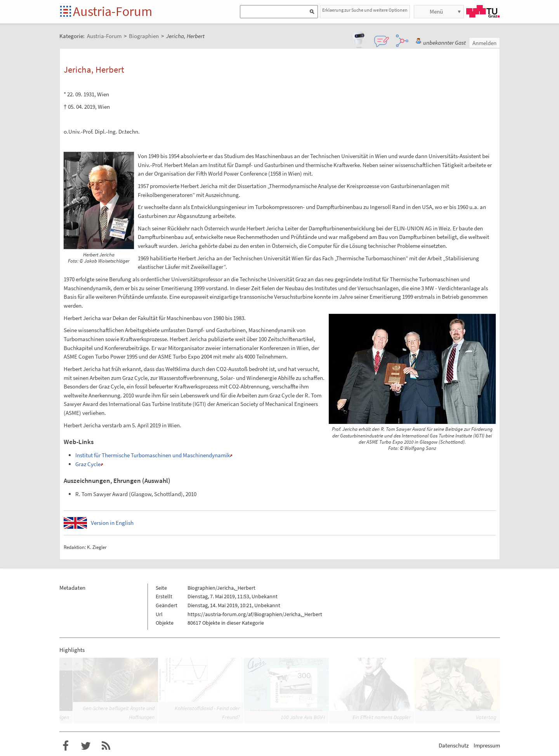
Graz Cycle (88, 464)
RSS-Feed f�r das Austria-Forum (106, 746)
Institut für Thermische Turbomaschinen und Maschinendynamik (153, 455)
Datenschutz (454, 745)
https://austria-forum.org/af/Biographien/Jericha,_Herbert (255, 614)
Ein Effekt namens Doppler (382, 717)
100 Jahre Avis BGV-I (303, 717)
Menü (436, 11)
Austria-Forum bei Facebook (66, 746)
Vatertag (486, 717)
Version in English (112, 523)
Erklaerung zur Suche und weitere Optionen (365, 10)
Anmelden (484, 43)
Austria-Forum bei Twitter (86, 746)
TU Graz (483, 11)
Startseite (66, 12)
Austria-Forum (113, 11)
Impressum (487, 745)
